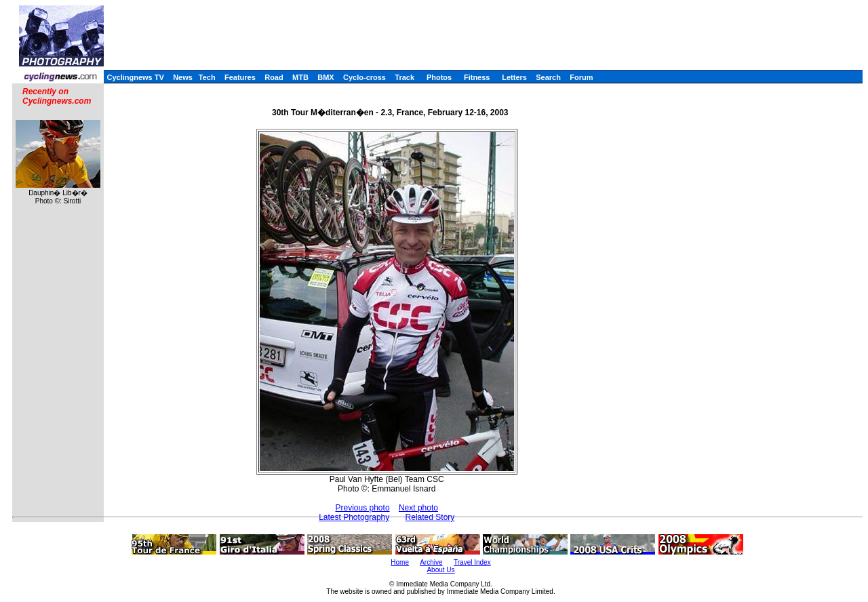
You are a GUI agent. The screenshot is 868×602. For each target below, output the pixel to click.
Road (274, 77)
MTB (300, 77)
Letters (514, 77)
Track (405, 77)
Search (548, 77)
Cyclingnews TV (135, 77)
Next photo (418, 508)
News (183, 77)
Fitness (477, 77)
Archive (431, 562)
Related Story (430, 517)
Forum (581, 77)
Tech (207, 77)
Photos (439, 77)
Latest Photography (354, 517)
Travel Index (472, 562)
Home (400, 562)
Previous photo (363, 508)
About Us (440, 570)
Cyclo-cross (364, 77)
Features (240, 77)
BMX (325, 77)
